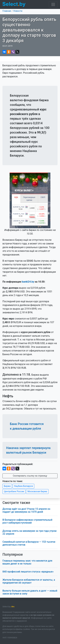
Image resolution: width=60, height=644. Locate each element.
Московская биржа (37, 491)
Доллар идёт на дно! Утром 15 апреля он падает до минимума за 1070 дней (26, 510)
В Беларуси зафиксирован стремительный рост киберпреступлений (27, 521)
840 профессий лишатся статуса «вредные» (28, 572)
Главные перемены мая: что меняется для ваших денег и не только (27, 562)
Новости (18, 11)
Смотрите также (16, 503)
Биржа (7, 486)
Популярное (13, 555)
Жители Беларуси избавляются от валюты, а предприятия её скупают (29, 581)
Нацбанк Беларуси (23, 486)
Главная (7, 11)
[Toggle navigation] (53, 4)
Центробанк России (14, 491)
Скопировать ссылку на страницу (30, 476)
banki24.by (28, 282)
